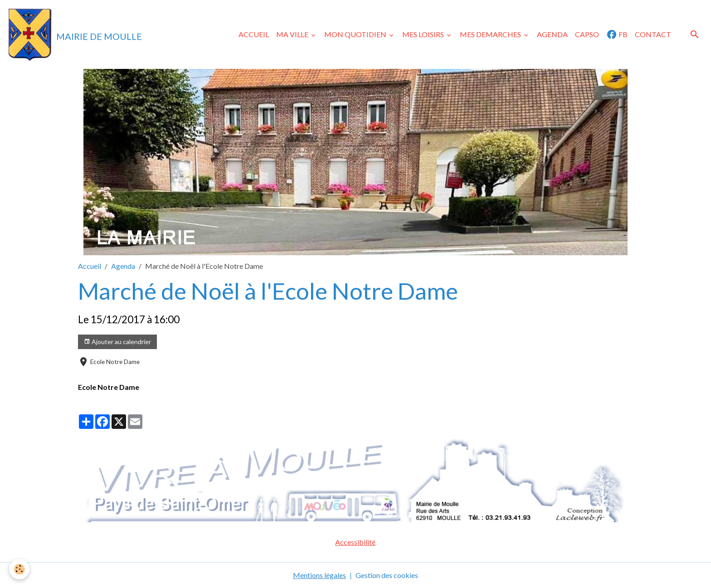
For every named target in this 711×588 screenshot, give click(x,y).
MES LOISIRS (424, 34)
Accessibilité (355, 542)
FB (617, 34)
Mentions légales (319, 575)
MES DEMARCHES (491, 34)
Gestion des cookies (387, 575)
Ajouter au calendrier (117, 342)
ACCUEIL (254, 34)
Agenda (123, 266)
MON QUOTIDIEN (356, 34)
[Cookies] (19, 569)
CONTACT (653, 34)
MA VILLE (293, 34)
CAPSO (587, 34)
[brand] (75, 34)
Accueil (90, 266)
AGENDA (552, 34)
